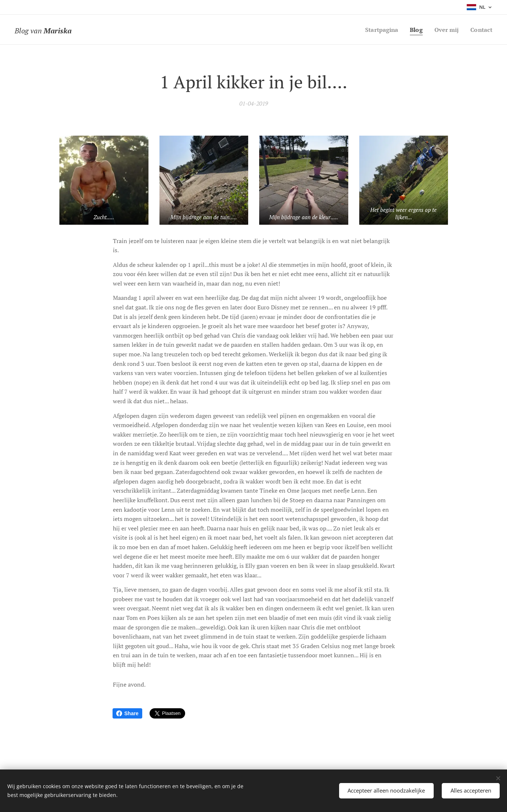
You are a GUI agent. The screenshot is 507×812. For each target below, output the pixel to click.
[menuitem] (377, 30)
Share (127, 713)
